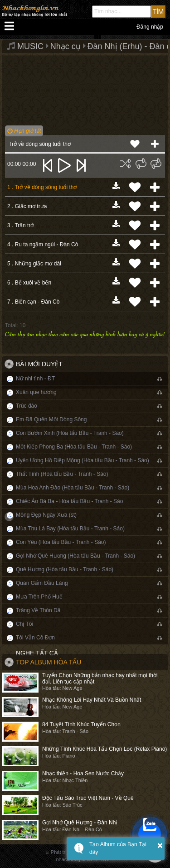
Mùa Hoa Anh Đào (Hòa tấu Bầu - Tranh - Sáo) (73, 488)
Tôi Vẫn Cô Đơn (35, 638)
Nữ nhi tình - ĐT (35, 379)
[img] (126, 164)
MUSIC (30, 46)
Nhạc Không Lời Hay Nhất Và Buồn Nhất (92, 700)
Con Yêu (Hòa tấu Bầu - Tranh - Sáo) (61, 542)
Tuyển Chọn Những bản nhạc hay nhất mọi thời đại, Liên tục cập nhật (100, 678)
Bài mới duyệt (39, 364)
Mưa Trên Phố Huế (39, 597)
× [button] (160, 845)
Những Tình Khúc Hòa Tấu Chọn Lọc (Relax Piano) (104, 749)
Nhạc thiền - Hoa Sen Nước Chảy (83, 773)
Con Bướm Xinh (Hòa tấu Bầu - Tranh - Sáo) (70, 433)
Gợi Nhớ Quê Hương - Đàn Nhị (80, 823)
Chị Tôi (24, 624)
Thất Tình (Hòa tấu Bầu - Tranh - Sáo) (62, 474)
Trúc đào (27, 406)
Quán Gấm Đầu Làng (42, 583)
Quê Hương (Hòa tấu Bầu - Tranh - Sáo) (65, 569)
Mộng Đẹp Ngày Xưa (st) (46, 515)
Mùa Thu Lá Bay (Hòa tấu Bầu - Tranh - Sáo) (70, 529)
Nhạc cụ (66, 46)
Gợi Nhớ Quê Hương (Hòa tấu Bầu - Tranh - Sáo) (75, 556)
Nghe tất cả (37, 653)
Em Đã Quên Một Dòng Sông (51, 419)
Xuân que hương (36, 392)
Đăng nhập (150, 27)
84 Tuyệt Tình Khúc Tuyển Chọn (81, 724)
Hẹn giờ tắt (24, 131)
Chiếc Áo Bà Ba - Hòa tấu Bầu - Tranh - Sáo (69, 501)
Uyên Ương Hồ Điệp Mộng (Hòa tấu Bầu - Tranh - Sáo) (83, 460)
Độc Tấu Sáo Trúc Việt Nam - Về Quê (88, 798)
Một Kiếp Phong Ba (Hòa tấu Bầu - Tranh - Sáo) (74, 447)
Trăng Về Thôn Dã (38, 610)
